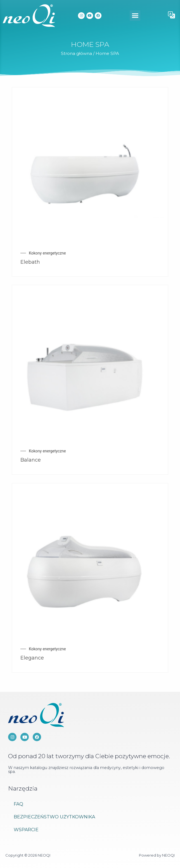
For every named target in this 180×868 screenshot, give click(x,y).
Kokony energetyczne (47, 253)
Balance (31, 460)
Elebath (30, 262)
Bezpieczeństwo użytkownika (54, 817)
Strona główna (76, 53)
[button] (135, 16)
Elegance (32, 658)
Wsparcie (26, 830)
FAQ (18, 804)
